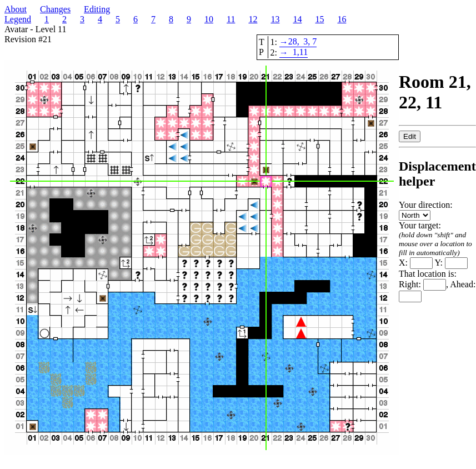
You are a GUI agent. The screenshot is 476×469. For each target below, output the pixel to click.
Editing (97, 9)
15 (319, 19)
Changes (55, 9)
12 (253, 19)
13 (275, 19)
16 (342, 19)
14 (297, 19)
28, (294, 41)
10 (209, 19)
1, (296, 52)
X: (416, 263)
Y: (451, 263)
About (16, 9)
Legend (18, 19)
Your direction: (426, 210)
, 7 (312, 41)
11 (231, 19)
